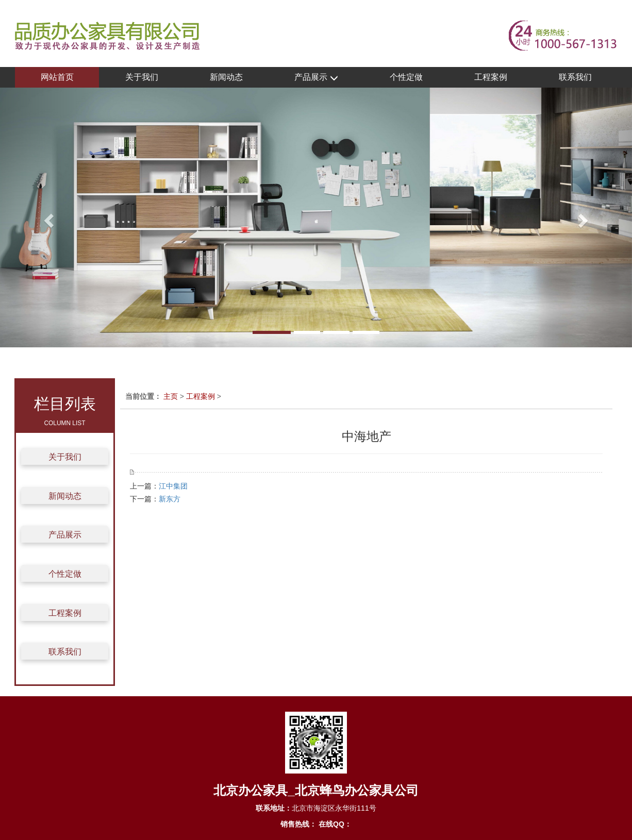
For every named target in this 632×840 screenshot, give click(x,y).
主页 (171, 396)
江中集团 (173, 486)
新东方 (170, 499)
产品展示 (316, 78)
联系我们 (575, 77)
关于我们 (142, 77)
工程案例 (491, 77)
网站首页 (57, 77)
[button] (47, 217)
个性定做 (406, 77)
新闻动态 (226, 77)
